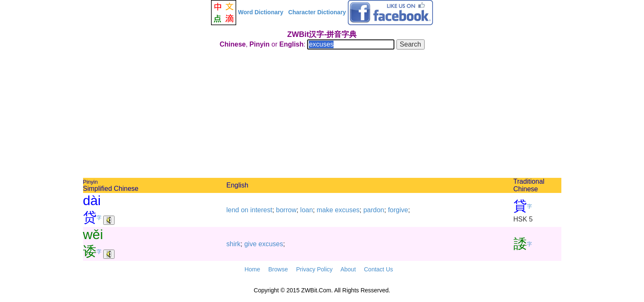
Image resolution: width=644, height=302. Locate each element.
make (325, 210)
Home (252, 269)
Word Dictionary (261, 12)
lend (233, 210)
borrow (286, 210)
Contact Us (379, 269)
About (348, 269)
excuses (347, 210)
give (250, 244)
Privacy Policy (314, 269)
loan (307, 210)
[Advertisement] (322, 115)
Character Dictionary (317, 12)
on (245, 210)
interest (261, 210)
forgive (398, 210)
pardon (374, 210)
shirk (234, 244)
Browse (278, 269)
